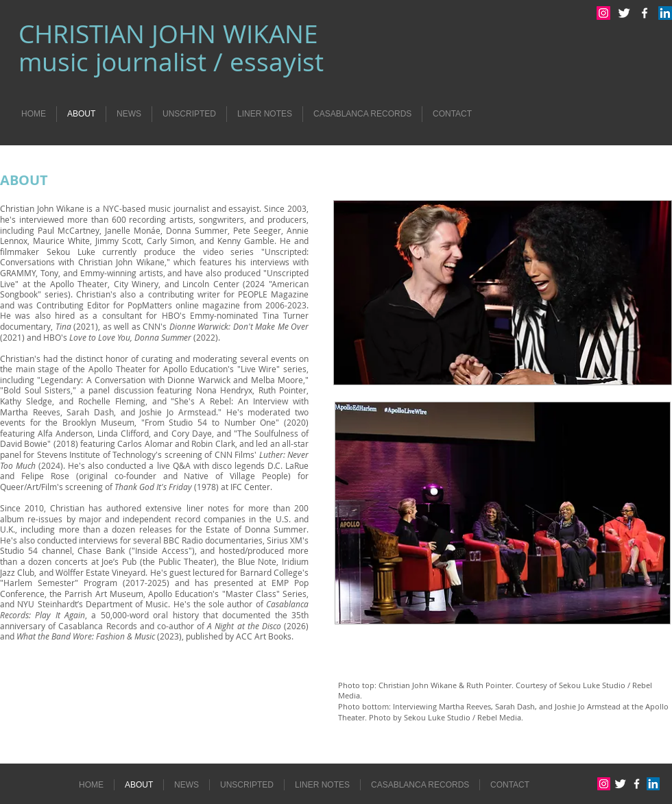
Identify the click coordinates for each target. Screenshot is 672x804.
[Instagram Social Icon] (603, 13)
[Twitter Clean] (624, 13)
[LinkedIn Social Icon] (665, 13)
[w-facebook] (645, 13)
